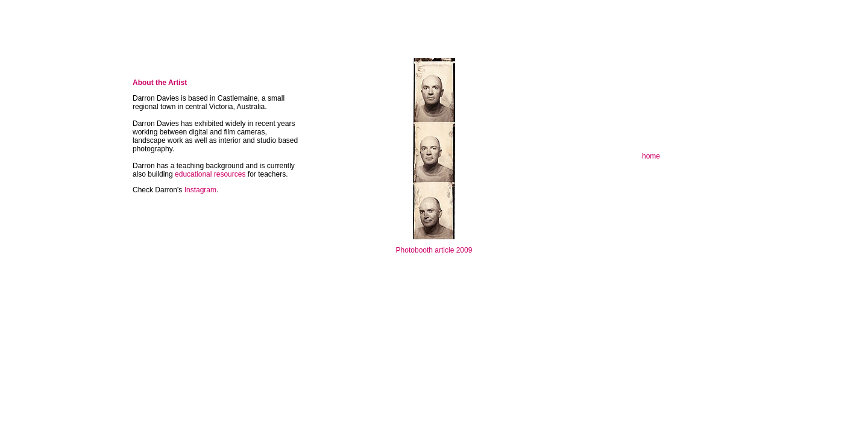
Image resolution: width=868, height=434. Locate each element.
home (651, 156)
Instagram (200, 190)
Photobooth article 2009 (434, 250)
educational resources (211, 174)
